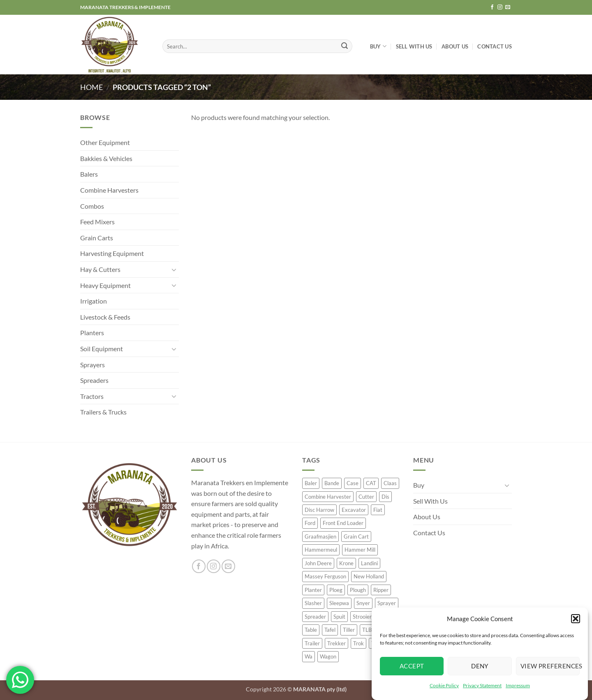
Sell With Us (414, 46)
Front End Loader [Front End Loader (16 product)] (343, 523)
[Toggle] (174, 269)
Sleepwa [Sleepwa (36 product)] (339, 603)
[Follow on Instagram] (500, 7)
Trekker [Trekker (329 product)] (336, 643)
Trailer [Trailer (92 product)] (312, 643)
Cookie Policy (444, 686)
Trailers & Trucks (103, 412)
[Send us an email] (508, 7)
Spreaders (94, 380)
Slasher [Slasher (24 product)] (313, 603)
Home (91, 87)
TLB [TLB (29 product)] (367, 630)
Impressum (518, 686)
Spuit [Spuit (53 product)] (339, 617)
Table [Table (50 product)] (311, 630)
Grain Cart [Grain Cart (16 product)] (356, 537)
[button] (576, 619)
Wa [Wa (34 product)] (309, 656)
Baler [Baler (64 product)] (311, 483)
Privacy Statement (482, 686)
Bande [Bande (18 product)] (332, 483)
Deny (480, 667)
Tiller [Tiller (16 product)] (349, 630)
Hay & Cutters (100, 269)
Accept (412, 667)
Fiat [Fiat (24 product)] (378, 510)
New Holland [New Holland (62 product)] (369, 576)
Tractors (92, 396)
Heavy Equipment (105, 285)
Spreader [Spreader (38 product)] (315, 617)
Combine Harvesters (109, 190)
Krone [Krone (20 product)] (346, 563)
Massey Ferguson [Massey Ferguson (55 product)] (325, 576)
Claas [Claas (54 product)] (390, 483)
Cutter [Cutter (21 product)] (366, 497)
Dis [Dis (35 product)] (385, 497)
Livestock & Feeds (105, 317)
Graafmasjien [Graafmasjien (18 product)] (320, 537)
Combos (92, 206)
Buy (378, 46)
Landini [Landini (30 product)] (369, 563)
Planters (92, 333)
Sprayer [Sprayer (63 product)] (387, 603)
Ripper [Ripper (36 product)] (381, 590)
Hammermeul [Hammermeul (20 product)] (321, 550)
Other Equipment (105, 142)
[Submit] (345, 46)
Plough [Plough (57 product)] (358, 590)
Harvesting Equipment (112, 253)
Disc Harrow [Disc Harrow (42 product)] (319, 510)
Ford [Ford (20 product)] (310, 523)
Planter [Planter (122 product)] (313, 590)
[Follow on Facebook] (492, 7)
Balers (89, 174)
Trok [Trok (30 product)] (358, 643)
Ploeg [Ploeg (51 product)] (336, 590)
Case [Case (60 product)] (353, 483)
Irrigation (94, 301)
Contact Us (495, 46)
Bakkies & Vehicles (106, 158)
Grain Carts (97, 238)
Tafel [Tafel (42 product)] (330, 630)
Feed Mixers (97, 222)
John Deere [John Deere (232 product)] (318, 563)
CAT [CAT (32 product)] (371, 483)
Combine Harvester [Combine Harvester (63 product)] (328, 497)
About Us (455, 46)
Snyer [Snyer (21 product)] (363, 603)
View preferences (550, 667)
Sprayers (92, 365)
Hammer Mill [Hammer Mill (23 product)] (360, 550)
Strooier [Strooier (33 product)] (362, 617)
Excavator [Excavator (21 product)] (354, 510)
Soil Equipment (102, 349)
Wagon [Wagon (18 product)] (328, 656)
